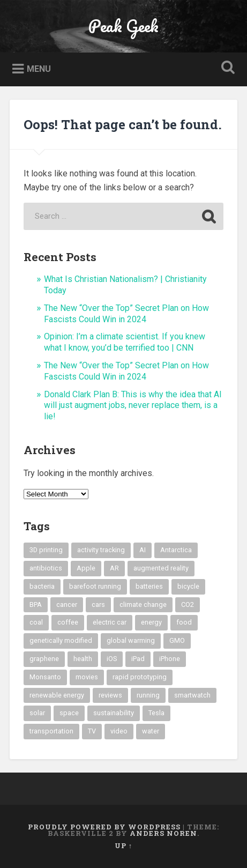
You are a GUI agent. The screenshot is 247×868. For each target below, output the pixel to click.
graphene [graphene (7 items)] (44, 659)
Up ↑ (123, 845)
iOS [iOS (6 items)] (112, 659)
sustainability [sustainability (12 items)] (114, 713)
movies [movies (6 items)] (87, 677)
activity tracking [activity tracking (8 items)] (101, 550)
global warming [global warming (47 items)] (131, 640)
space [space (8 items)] (69, 713)
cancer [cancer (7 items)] (67, 604)
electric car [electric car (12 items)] (110, 622)
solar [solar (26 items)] (37, 713)
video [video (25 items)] (119, 731)
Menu (39, 69)
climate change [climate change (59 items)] (143, 604)
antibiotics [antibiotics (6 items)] (46, 568)
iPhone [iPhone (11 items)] (170, 659)
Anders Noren (163, 833)
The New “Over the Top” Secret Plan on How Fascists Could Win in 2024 (126, 314)
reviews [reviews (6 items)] (110, 695)
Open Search (226, 68)
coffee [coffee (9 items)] (68, 622)
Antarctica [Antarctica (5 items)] (176, 550)
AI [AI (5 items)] (143, 550)
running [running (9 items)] (148, 695)
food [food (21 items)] (184, 622)
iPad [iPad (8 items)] (138, 659)
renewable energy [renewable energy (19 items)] (57, 695)
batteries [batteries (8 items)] (149, 586)
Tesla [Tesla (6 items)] (156, 713)
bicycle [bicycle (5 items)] (188, 586)
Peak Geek (123, 26)
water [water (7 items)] (151, 731)
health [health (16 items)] (83, 659)
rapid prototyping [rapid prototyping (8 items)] (140, 677)
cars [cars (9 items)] (98, 604)
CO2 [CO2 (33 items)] (188, 604)
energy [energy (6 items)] (151, 622)
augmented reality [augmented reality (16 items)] (161, 568)
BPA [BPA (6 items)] (36, 604)
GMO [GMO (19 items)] (177, 640)
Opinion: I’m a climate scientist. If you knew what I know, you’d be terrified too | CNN (125, 342)
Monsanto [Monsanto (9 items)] (45, 677)
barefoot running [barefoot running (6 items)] (95, 586)
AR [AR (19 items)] (114, 568)
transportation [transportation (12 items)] (51, 731)
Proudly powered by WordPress (104, 827)
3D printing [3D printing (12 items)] (46, 550)
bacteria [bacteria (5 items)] (42, 586)
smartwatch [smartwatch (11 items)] (192, 695)
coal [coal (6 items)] (36, 622)
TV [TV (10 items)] (92, 731)
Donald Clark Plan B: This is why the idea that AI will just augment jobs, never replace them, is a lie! (133, 406)
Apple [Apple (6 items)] (86, 568)
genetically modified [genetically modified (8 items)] (61, 640)
